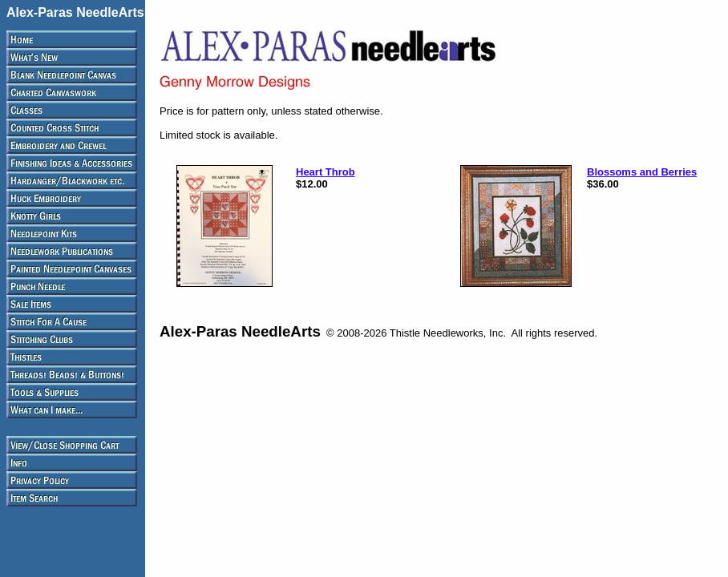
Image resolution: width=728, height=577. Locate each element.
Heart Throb (326, 172)
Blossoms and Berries (642, 172)
